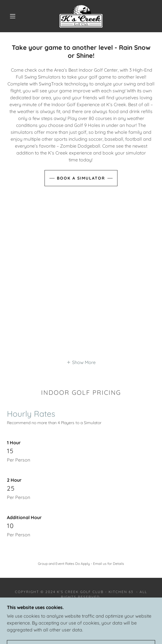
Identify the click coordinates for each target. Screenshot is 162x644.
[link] (81, 16)
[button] (14, 16)
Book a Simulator (81, 178)
